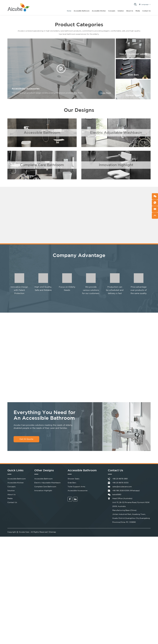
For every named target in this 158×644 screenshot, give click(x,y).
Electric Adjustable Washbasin (116, 133)
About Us (130, 11)
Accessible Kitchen (99, 11)
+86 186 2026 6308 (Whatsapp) (126, 491)
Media (138, 11)
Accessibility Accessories (26, 89)
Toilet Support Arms (76, 487)
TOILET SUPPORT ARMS (133, 54)
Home (69, 11)
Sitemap (52, 532)
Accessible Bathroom (82, 11)
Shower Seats (133, 95)
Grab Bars (133, 75)
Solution (121, 11)
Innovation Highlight (116, 165)
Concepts (112, 11)
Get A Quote (26, 439)
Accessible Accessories (78, 491)
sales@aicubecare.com (122, 487)
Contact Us (146, 11)
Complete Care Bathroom (42, 165)
